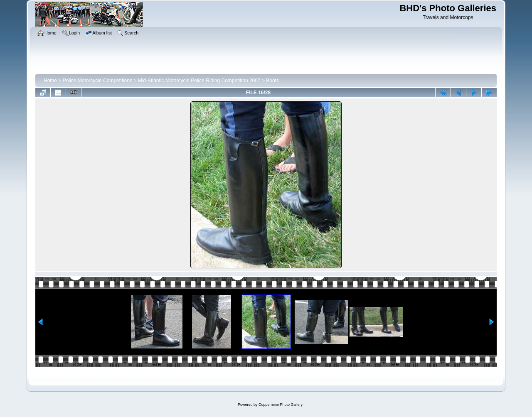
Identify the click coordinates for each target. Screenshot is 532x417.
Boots (272, 81)
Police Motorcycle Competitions (97, 81)
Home (50, 81)
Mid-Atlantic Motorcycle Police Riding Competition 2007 (199, 81)
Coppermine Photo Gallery (281, 405)
